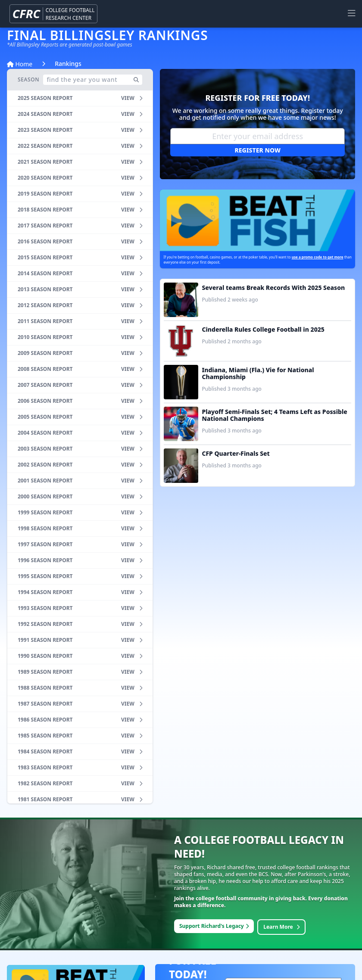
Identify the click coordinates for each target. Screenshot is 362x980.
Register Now (258, 150)
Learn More (281, 927)
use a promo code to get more (318, 257)
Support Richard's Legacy (214, 926)
